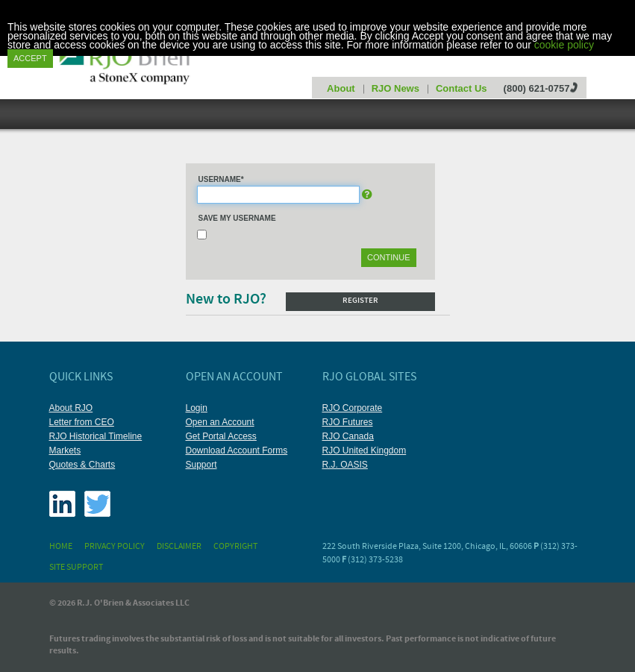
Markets (65, 450)
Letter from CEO (82, 422)
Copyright (235, 547)
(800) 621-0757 (537, 88)
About (341, 88)
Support (201, 465)
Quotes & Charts (82, 465)
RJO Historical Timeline (96, 436)
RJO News (395, 88)
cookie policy (564, 45)
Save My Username (237, 218)
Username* (221, 179)
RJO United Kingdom (365, 450)
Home (61, 547)
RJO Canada (348, 436)
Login (197, 408)
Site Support (76, 568)
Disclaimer (179, 547)
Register (360, 301)
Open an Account (220, 422)
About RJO (71, 408)
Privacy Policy (115, 547)
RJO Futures (348, 422)
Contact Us (462, 88)
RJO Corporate (353, 408)
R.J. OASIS (345, 465)
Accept (30, 58)
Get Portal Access (221, 436)
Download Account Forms (237, 450)
